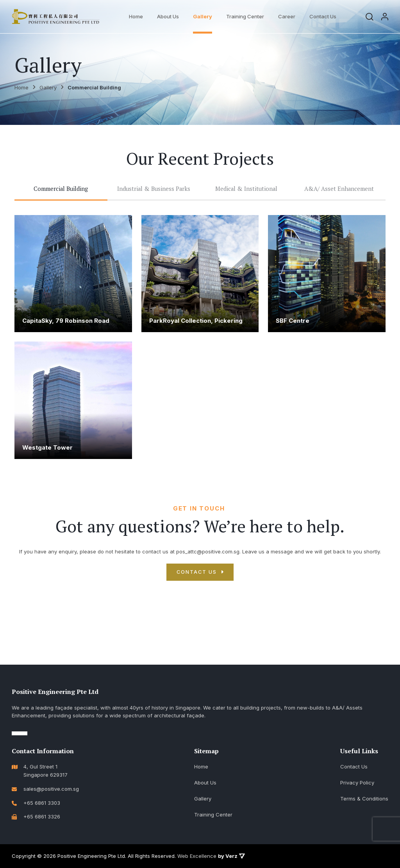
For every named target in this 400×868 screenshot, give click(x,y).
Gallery (204, 16)
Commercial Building (61, 190)
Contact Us (324, 16)
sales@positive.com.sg (51, 789)
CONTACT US (196, 574)
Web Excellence (197, 856)
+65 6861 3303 (42, 803)
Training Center (246, 16)
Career (288, 16)
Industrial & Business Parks (154, 190)
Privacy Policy (357, 783)
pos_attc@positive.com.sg (208, 553)
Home (137, 16)
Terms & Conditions (364, 799)
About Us (169, 16)
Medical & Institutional (246, 190)
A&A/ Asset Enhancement (339, 190)
